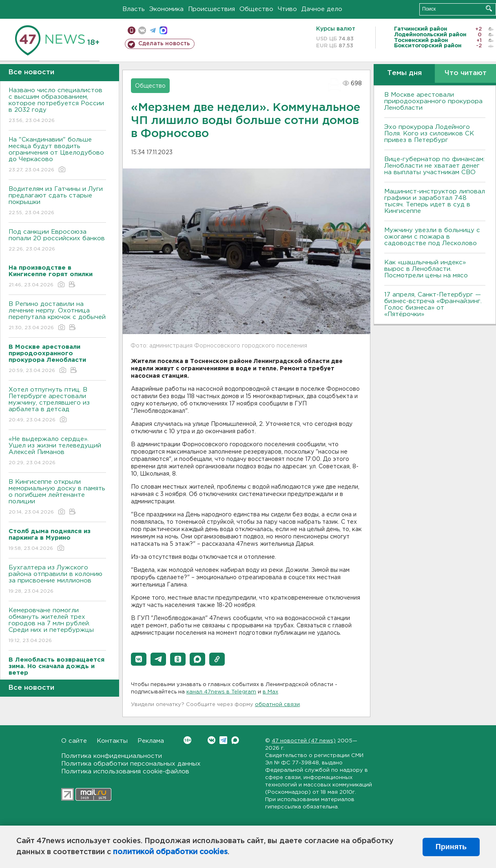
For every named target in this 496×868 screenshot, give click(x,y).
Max (235, 740)
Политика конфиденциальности (112, 756)
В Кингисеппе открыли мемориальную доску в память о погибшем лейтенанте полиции (57, 497)
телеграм (153, 30)
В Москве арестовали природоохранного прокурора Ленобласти (433, 101)
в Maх (270, 692)
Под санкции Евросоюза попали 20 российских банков (57, 241)
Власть (134, 9)
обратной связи (277, 705)
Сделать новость (164, 44)
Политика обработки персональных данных (131, 764)
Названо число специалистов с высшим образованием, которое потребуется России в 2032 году (57, 106)
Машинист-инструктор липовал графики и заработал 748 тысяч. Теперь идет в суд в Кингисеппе (435, 201)
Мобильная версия (132, 30)
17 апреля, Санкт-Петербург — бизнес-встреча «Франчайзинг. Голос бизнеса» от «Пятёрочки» (433, 304)
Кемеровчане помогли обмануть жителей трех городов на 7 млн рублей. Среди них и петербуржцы (57, 626)
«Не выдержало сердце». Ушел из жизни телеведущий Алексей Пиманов (57, 451)
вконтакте (142, 30)
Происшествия (211, 9)
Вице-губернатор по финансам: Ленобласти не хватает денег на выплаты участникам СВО (434, 166)
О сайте (74, 741)
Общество (256, 9)
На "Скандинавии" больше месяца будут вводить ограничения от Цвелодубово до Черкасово (57, 155)
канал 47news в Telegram (221, 692)
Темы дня (404, 73)
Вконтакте (187, 740)
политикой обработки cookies (170, 852)
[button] (139, 659)
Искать (489, 8)
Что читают (466, 73)
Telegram (223, 740)
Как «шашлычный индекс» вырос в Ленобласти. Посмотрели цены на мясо (427, 269)
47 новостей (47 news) (304, 741)
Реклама (151, 741)
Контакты (112, 741)
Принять (451, 847)
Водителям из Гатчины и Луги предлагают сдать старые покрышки (57, 201)
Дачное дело (322, 9)
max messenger (163, 30)
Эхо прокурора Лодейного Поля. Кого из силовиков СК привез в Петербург (429, 134)
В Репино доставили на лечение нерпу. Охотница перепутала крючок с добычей (57, 316)
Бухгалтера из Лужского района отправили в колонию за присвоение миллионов (57, 580)
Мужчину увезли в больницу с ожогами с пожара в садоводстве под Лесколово (432, 237)
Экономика (166, 9)
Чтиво (287, 9)
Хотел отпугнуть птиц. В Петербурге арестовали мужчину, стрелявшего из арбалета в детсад (57, 405)
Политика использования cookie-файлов (125, 772)
